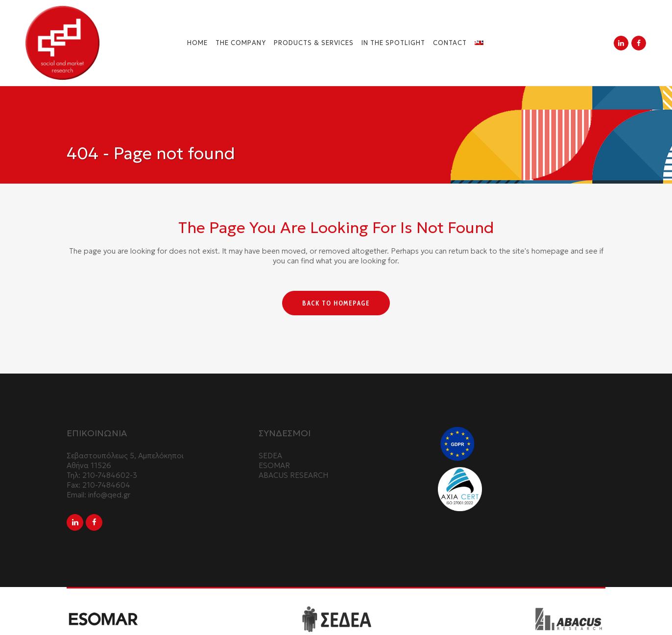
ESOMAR (274, 465)
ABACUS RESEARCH (293, 475)
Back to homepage (336, 303)
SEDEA (270, 456)
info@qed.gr (109, 495)
